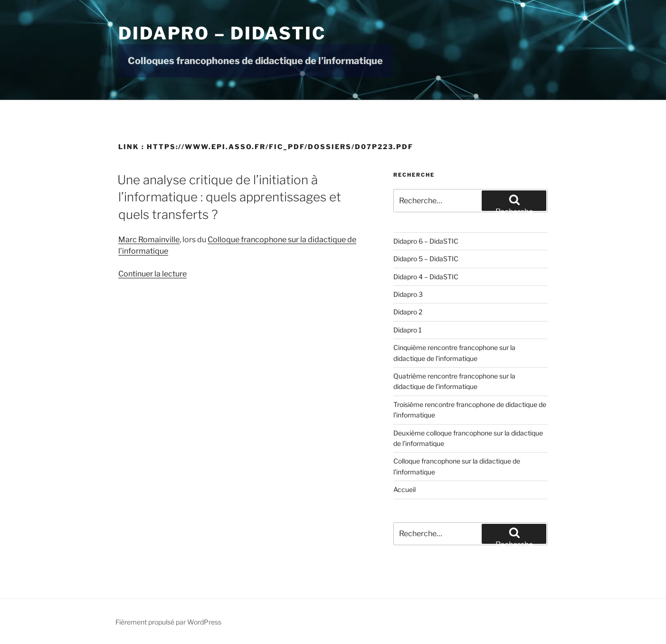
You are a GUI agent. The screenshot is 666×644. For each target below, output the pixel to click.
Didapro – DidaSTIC (222, 33)
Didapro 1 (408, 330)
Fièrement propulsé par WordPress (168, 622)
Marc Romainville (149, 240)
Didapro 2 (408, 312)
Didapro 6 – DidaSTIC (426, 241)
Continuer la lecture (152, 274)
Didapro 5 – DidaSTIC (426, 259)
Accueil (404, 489)
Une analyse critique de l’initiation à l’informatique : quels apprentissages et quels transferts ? (229, 197)
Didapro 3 (408, 294)
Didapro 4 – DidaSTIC (426, 277)
